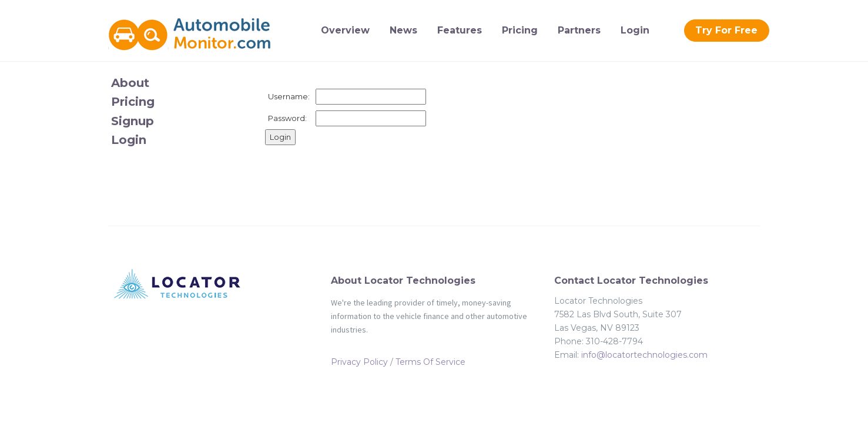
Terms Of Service (430, 362)
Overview (345, 30)
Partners (579, 30)
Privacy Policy (359, 362)
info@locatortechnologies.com (644, 355)
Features (460, 30)
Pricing (520, 30)
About (130, 83)
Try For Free (726, 30)
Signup (133, 121)
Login (635, 30)
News (403, 30)
